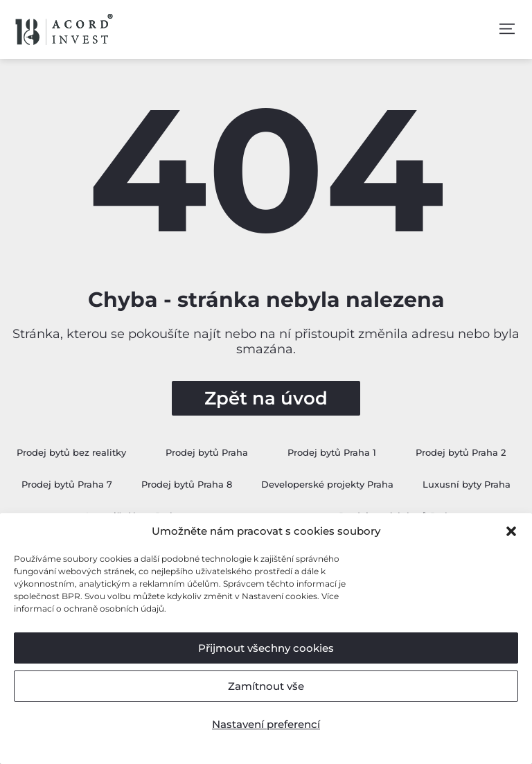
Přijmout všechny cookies (266, 648)
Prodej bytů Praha (207, 452)
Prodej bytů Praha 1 (332, 452)
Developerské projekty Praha (327, 484)
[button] (511, 531)
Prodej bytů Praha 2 (461, 452)
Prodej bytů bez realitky (71, 452)
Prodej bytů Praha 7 (67, 484)
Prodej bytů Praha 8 (187, 484)
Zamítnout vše (266, 686)
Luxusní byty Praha (467, 484)
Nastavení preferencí (266, 724)
